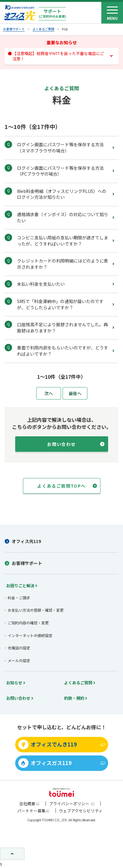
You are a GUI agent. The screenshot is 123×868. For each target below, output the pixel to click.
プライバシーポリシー (70, 804)
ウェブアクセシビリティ (81, 811)
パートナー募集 (31, 811)
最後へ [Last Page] (75, 393)
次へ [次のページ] (49, 393)
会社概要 (27, 804)
